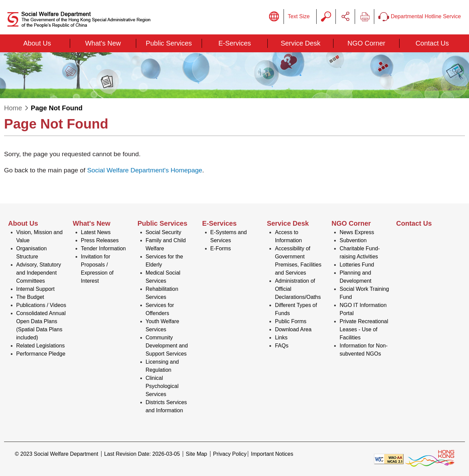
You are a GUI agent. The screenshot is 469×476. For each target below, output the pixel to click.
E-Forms (221, 248)
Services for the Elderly (164, 261)
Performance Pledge (41, 354)
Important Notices (272, 454)
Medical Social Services (163, 277)
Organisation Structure (32, 253)
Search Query (326, 17)
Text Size (299, 16)
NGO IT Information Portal (363, 309)
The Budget (30, 297)
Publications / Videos (41, 305)
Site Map (196, 454)
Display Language (274, 17)
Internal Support (35, 289)
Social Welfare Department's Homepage (144, 170)
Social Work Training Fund (364, 293)
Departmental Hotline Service (420, 17)
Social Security (164, 232)
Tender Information (103, 248)
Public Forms (290, 321)
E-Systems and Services (229, 236)
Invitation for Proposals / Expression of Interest (97, 269)
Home (13, 108)
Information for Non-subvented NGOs (363, 350)
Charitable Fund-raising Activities (360, 253)
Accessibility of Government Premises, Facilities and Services (298, 261)
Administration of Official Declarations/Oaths (298, 289)
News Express (357, 232)
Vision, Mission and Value (39, 236)
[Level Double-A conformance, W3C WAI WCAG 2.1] (389, 459)
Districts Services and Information (166, 406)
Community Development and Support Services (167, 346)
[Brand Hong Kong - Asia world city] (430, 459)
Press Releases (100, 240)
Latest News (96, 232)
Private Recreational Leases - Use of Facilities (364, 329)
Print (364, 17)
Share (345, 17)
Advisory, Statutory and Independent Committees (39, 273)
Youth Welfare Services (163, 325)
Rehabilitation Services (162, 293)
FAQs (282, 346)
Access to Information (288, 236)
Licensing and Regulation (162, 366)
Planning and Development (355, 277)
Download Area (293, 329)
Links (281, 338)
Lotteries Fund (357, 265)
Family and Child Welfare (166, 244)
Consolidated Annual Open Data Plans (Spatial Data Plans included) (41, 325)
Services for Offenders (160, 309)
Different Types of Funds (296, 309)
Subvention (353, 240)
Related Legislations (40, 346)
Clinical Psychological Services (162, 386)
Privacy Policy (230, 454)
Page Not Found (56, 108)
